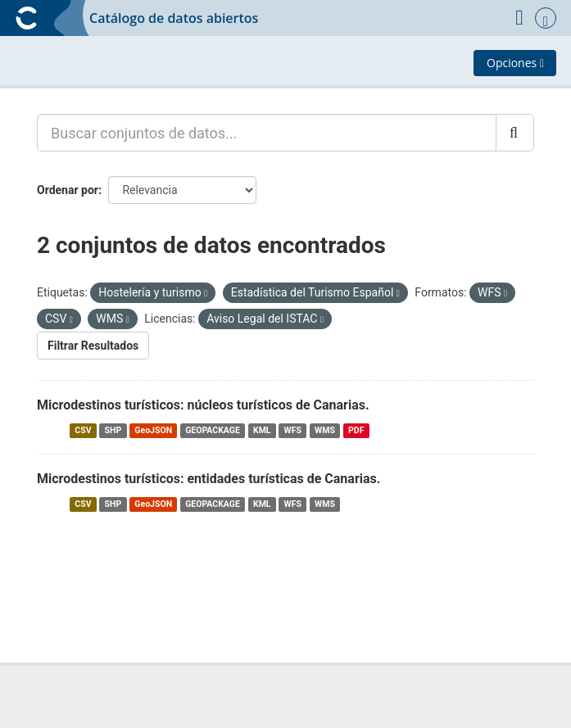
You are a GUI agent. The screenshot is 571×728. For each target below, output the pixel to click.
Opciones (515, 63)
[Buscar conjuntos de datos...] (267, 133)
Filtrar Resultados (93, 346)
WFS (293, 430)
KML (262, 430)
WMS (325, 430)
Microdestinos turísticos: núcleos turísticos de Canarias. (203, 405)
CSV (83, 430)
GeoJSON (153, 430)
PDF (356, 430)
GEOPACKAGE (213, 430)
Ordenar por (68, 190)
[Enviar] (515, 133)
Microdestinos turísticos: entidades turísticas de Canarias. (208, 479)
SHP (113, 430)
